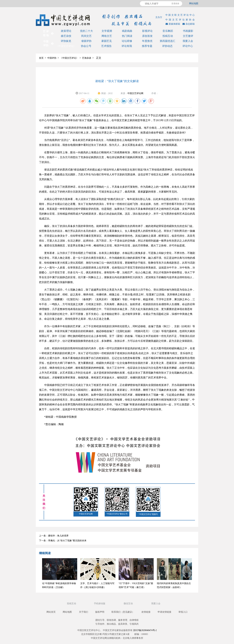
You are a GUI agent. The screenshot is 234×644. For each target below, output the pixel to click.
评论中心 (188, 46)
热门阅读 (127, 36)
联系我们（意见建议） (123, 612)
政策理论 (66, 31)
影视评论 (147, 31)
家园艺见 (107, 41)
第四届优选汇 (168, 41)
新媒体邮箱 (172, 24)
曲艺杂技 (66, 36)
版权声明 (100, 612)
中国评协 (52, 58)
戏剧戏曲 (127, 31)
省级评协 (86, 41)
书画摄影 (188, 31)
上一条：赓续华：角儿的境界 (54, 536)
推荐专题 (147, 46)
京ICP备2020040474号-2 (145, 630)
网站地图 (194, 3)
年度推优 (147, 41)
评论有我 (127, 46)
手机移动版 (100, 604)
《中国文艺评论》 (66, 46)
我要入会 (188, 41)
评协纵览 (66, 41)
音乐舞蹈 (168, 31)
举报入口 (183, 612)
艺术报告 (106, 46)
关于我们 (84, 612)
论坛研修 (127, 41)
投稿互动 (168, 36)
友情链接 (146, 612)
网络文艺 (107, 36)
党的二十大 (86, 31)
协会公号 (86, 46)
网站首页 (51, 612)
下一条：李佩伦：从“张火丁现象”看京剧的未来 (63, 541)
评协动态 (167, 46)
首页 (41, 58)
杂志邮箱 (188, 24)
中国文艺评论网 (135, 93)
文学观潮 (107, 31)
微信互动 (129, 604)
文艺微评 (188, 36)
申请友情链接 (164, 612)
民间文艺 (86, 36)
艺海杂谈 (87, 58)
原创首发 (147, 36)
